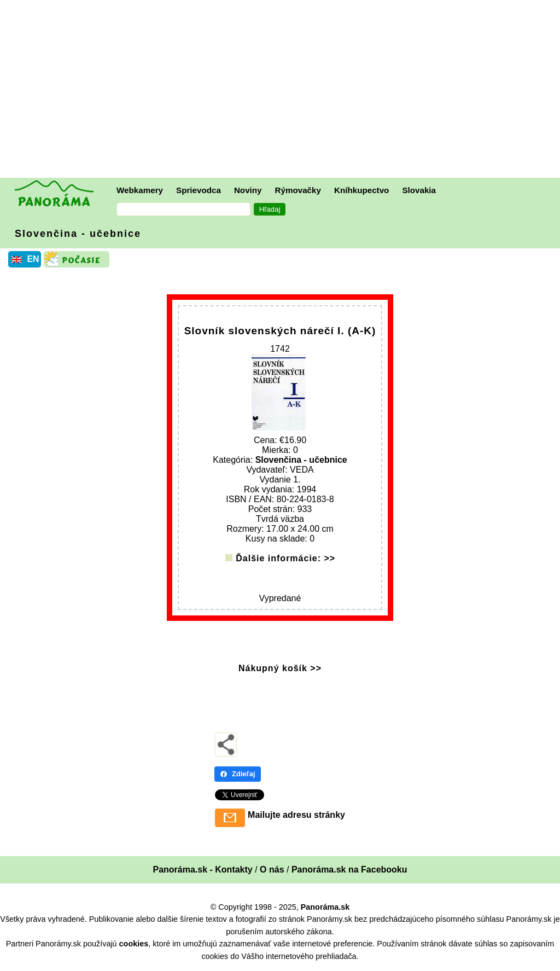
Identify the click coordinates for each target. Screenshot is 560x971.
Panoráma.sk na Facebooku (349, 870)
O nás (272, 870)
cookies (134, 944)
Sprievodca (199, 190)
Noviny (248, 190)
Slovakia (419, 190)
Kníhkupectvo (361, 190)
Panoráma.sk (325, 907)
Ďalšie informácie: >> (285, 558)
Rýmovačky (298, 190)
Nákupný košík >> (280, 668)
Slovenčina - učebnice (78, 234)
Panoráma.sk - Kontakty (202, 870)
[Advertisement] (283, 90)
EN (33, 259)
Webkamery (140, 190)
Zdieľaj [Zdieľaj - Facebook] (238, 774)
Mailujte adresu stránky (296, 815)
